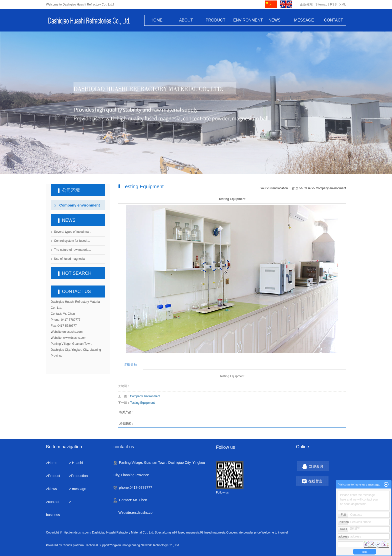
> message (78, 489)
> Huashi (76, 463)
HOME (156, 20)
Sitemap (321, 4)
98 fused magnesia (213, 532)
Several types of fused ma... (73, 232)
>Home (52, 463)
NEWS (274, 20)
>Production (78, 476)
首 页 (295, 188)
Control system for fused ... (72, 241)
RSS (333, 4)
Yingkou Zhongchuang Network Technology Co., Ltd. (145, 545)
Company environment (80, 205)
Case (307, 188)
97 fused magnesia (187, 532)
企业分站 (306, 4)
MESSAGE (304, 20)
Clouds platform (73, 545)
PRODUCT (215, 20)
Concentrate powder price (243, 532)
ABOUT (186, 20)
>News (51, 489)
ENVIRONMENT (245, 20)
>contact (53, 502)
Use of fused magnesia (69, 259)
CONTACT (333, 20)
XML (343, 4)
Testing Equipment (142, 403)
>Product (53, 476)
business (53, 515)
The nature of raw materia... (72, 250)
